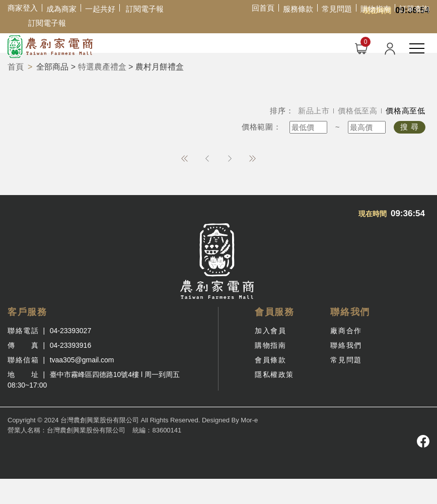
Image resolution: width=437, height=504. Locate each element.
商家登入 (23, 8)
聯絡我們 (346, 345)
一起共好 (100, 9)
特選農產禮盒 (102, 67)
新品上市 (314, 111)
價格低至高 (358, 111)
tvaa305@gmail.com (82, 360)
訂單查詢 (414, 9)
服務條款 (298, 9)
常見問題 (337, 9)
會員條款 (270, 360)
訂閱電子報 (145, 9)
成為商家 (61, 9)
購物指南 (376, 9)
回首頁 (263, 8)
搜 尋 (410, 127)
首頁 (16, 67)
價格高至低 (406, 111)
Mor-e (249, 420)
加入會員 (270, 331)
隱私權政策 (274, 374)
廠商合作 (346, 331)
